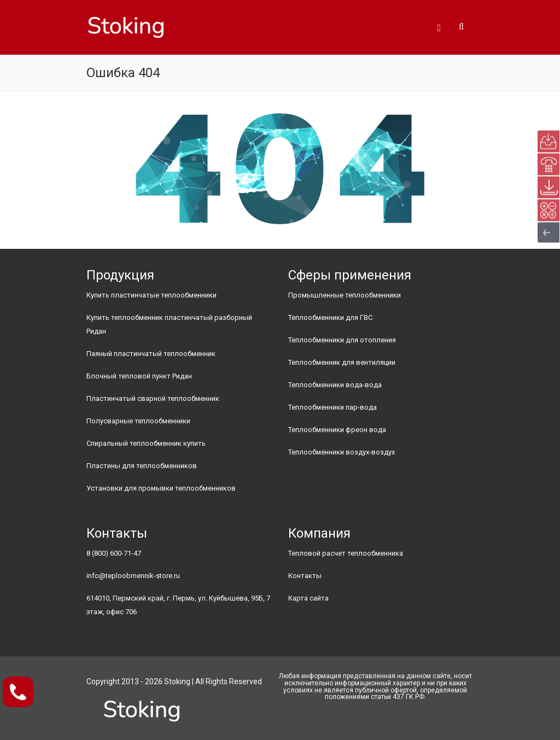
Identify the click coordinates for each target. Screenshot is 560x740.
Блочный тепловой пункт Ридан (139, 376)
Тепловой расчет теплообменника (346, 553)
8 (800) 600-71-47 (114, 553)
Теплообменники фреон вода (337, 430)
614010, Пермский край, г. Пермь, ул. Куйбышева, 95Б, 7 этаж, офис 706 (178, 605)
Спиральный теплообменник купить (146, 443)
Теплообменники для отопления (342, 340)
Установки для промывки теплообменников (161, 488)
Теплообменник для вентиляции (342, 362)
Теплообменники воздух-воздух (342, 452)
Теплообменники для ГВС (330, 317)
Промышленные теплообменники (345, 295)
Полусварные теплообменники (138, 421)
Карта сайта (308, 598)
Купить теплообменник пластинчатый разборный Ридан (169, 324)
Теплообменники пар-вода (332, 407)
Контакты (305, 576)
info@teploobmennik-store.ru (133, 576)
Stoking (177, 681)
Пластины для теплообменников (142, 466)
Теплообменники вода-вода (335, 385)
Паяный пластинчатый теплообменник (151, 354)
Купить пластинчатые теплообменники (151, 295)
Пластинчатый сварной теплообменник (153, 398)
